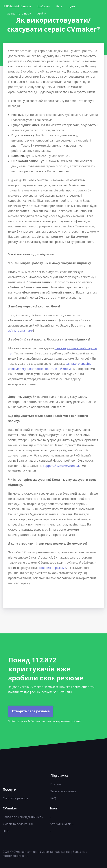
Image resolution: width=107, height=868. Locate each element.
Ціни (72, 6)
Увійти (42, 13)
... (51, 817)
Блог (59, 6)
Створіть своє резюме (31, 711)
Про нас (56, 784)
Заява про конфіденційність (23, 817)
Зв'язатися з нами (19, 13)
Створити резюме (15, 798)
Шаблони (44, 6)
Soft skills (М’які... (62, 824)
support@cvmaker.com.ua (61, 466)
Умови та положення (18, 824)
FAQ (53, 798)
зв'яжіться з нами (21, 331)
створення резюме (53, 568)
